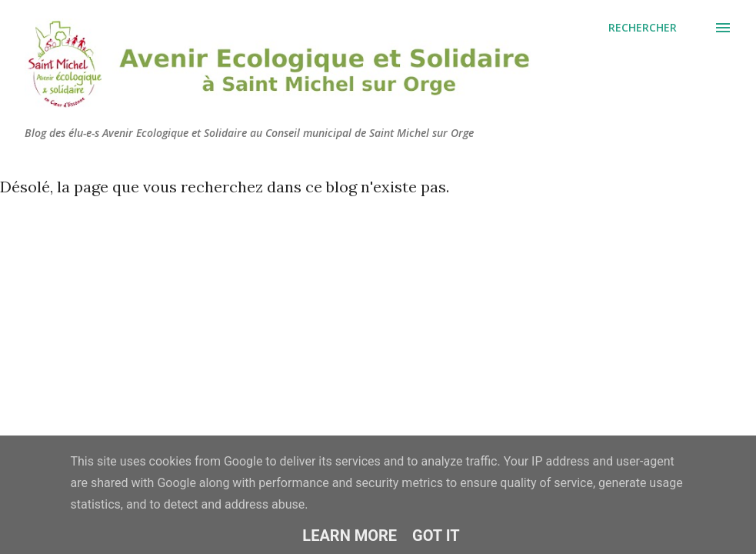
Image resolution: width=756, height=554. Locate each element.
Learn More (350, 536)
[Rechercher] (643, 28)
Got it (436, 536)
